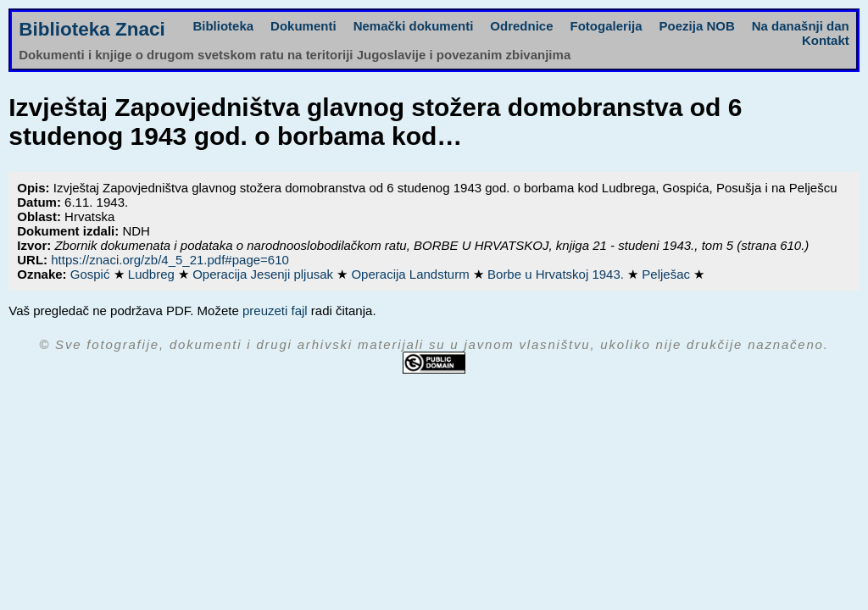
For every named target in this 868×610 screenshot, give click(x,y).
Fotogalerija (606, 26)
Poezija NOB (697, 26)
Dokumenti (303, 26)
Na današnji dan (801, 26)
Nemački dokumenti (414, 26)
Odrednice (521, 26)
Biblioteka (223, 26)
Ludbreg (153, 274)
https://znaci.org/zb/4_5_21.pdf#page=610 (170, 260)
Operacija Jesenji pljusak (264, 274)
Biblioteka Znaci (92, 29)
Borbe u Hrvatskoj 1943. (557, 274)
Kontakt (826, 40)
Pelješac (668, 274)
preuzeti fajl (275, 311)
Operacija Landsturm (412, 274)
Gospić (92, 274)
